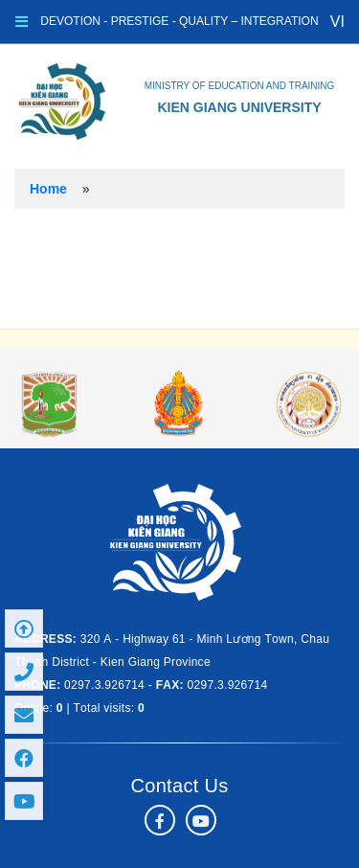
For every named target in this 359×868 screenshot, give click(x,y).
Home (48, 189)
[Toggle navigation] (22, 22)
